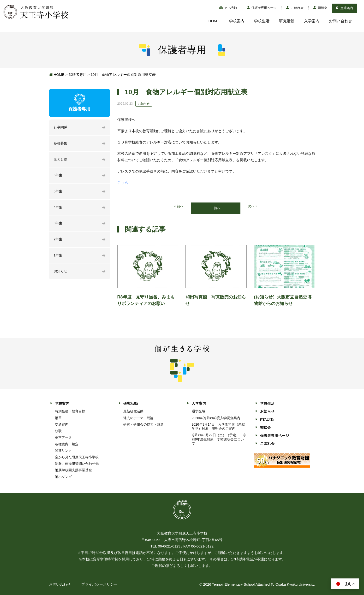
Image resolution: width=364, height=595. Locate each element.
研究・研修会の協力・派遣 (143, 425)
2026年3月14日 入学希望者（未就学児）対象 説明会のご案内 (218, 427)
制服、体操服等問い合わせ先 (77, 464)
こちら (123, 182)
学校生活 (262, 21)
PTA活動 (228, 8)
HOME (214, 21)
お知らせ (61, 274)
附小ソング (63, 477)
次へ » (253, 206)
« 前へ (178, 206)
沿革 (58, 418)
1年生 (58, 258)
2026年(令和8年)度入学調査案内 (216, 418)
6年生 (58, 176)
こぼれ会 (295, 8)
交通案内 (344, 8)
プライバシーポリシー (99, 585)
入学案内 (312, 21)
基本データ (63, 438)
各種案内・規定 (67, 444)
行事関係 (61, 128)
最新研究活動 (133, 412)
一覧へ (216, 208)
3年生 (58, 225)
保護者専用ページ (262, 8)
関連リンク (63, 451)
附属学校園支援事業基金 (73, 470)
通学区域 (198, 412)
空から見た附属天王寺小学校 (77, 457)
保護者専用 (78, 74)
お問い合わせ (340, 21)
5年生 (58, 193)
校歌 (58, 431)
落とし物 (61, 160)
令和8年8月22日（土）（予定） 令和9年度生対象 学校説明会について (219, 440)
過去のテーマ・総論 (138, 418)
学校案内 (237, 21)
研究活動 (287, 21)
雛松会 (320, 8)
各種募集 (61, 144)
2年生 (58, 242)
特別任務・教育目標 (70, 412)
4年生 (58, 209)
